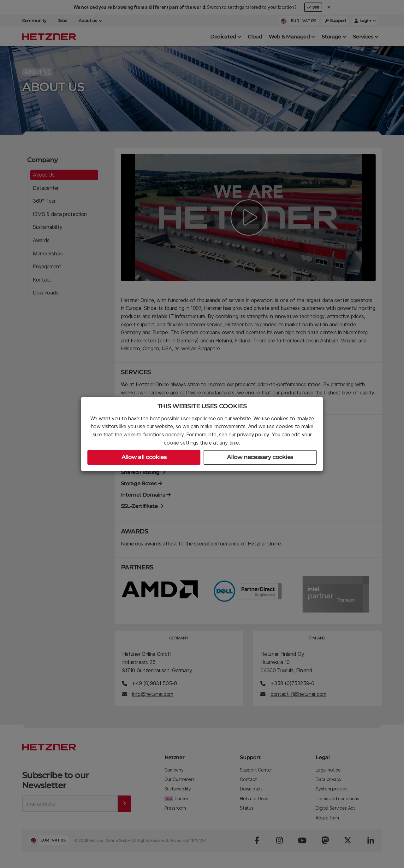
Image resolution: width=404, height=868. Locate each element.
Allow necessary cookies (260, 457)
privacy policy (253, 434)
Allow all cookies (144, 457)
